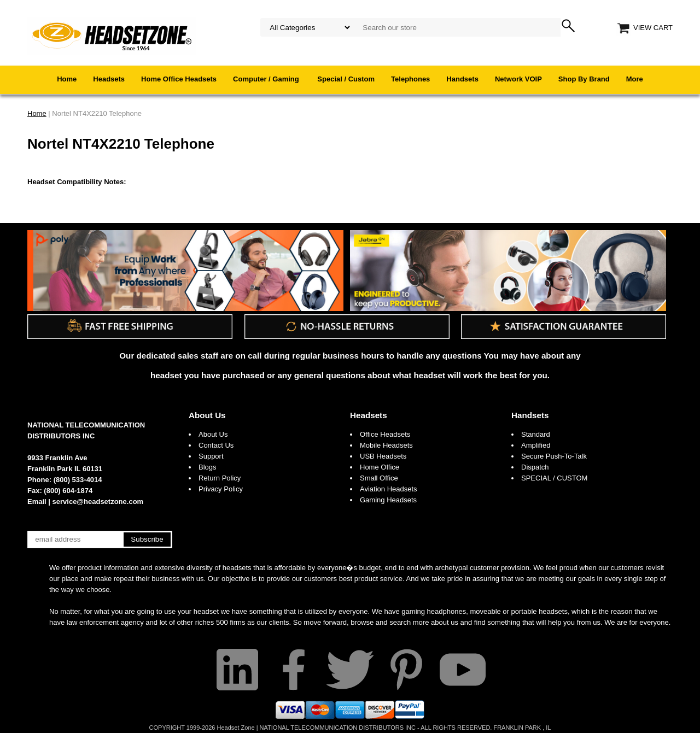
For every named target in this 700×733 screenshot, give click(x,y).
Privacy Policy (221, 489)
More (635, 79)
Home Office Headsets (179, 79)
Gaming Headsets (388, 500)
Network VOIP (518, 79)
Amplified (536, 445)
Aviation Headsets (389, 489)
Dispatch (535, 467)
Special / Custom (346, 79)
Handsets (462, 79)
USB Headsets (383, 456)
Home (67, 79)
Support (211, 456)
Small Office (379, 478)
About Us (207, 415)
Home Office (380, 467)
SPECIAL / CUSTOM (554, 478)
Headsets (109, 79)
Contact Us (216, 445)
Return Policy (220, 478)
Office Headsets (385, 434)
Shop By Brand (584, 79)
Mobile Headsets (386, 445)
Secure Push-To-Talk (554, 456)
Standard (536, 434)
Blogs (208, 467)
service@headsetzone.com (98, 502)
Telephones (410, 79)
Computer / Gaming (267, 79)
